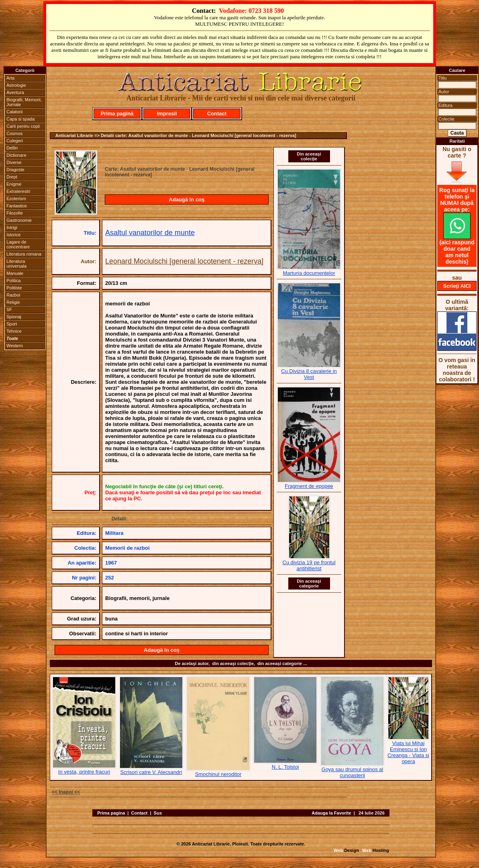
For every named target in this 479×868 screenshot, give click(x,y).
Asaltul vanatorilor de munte (150, 233)
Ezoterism (16, 199)
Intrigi (12, 227)
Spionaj (14, 317)
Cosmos (14, 133)
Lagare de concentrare (18, 244)
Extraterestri (18, 191)
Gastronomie (19, 220)
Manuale (15, 273)
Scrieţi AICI (457, 286)
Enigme (14, 184)
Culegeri (15, 141)
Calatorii (14, 112)
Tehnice (14, 331)
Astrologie (16, 85)
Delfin (12, 148)
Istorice (13, 235)
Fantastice (17, 206)
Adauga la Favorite (331, 813)
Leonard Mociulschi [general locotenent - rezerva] (184, 261)
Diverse (14, 162)
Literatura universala (16, 264)
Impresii (167, 114)
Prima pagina (111, 813)
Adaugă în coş (187, 200)
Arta (10, 78)
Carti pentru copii (23, 126)
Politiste (14, 288)
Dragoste (15, 170)
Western (15, 346)
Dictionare (16, 155)
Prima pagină (117, 114)
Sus (158, 813)
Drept (12, 177)
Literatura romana (24, 254)
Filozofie (15, 213)
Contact (217, 114)
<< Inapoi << (66, 792)
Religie (13, 302)
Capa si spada (20, 119)
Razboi (13, 295)
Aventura (15, 92)
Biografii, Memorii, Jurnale (24, 102)
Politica (13, 280)
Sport (12, 324)
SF (9, 309)
